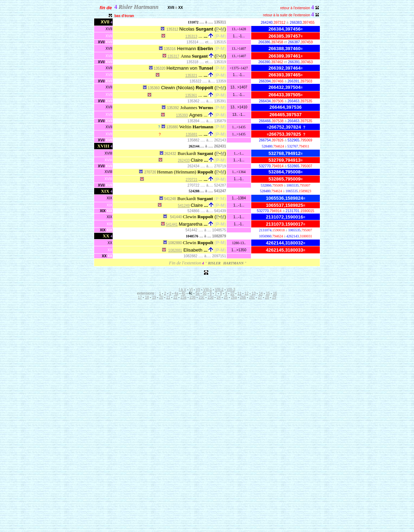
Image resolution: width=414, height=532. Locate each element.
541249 (184, 206)
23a (184, 297)
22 (175, 297)
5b (205, 293)
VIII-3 (231, 289)
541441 (172, 224)
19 (154, 297)
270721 (191, 180)
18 (147, 297)
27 (260, 297)
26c (252, 297)
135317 (173, 56)
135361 (191, 95)
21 (168, 297)
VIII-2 (219, 289)
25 (226, 297)
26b (243, 297)
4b (184, 293)
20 (161, 297)
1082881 (175, 250)
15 (268, 293)
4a (176, 293)
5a (197, 293)
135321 (191, 76)
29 (274, 297)
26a (234, 297)
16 (275, 293)
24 (219, 297)
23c (201, 297)
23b (193, 297)
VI (191, 289)
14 (261, 293)
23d (211, 297)
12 (246, 293)
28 (267, 297)
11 (239, 293)
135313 (191, 36)
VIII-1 (208, 289)
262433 (184, 160)
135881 (191, 135)
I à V (182, 289)
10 (232, 293)
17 (140, 297)
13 (254, 293)
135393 (182, 115)
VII (198, 289)
